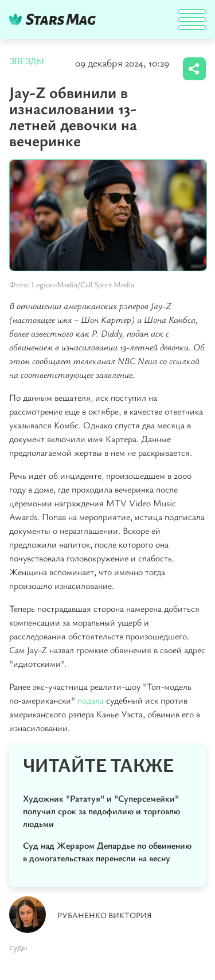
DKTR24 (55, 19)
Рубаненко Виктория (105, 915)
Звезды (27, 61)
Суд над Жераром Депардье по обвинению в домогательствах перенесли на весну (107, 852)
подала (91, 700)
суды (18, 947)
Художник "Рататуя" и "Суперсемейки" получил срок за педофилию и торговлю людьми (101, 811)
